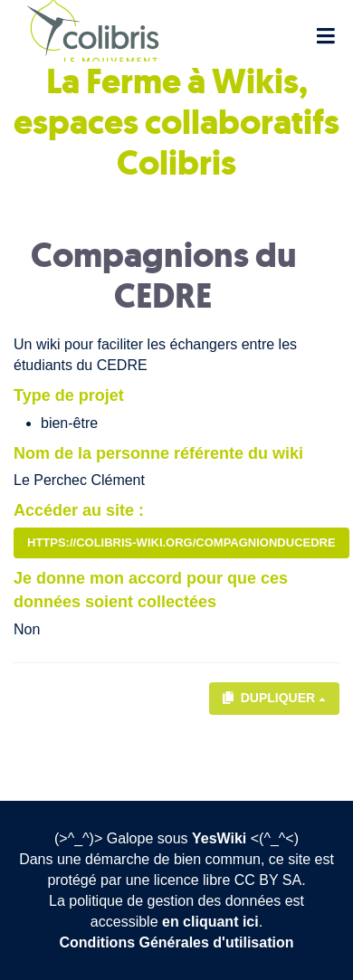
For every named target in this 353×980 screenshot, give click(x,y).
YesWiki (219, 838)
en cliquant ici (210, 922)
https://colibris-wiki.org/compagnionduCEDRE (181, 542)
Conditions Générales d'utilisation (177, 942)
